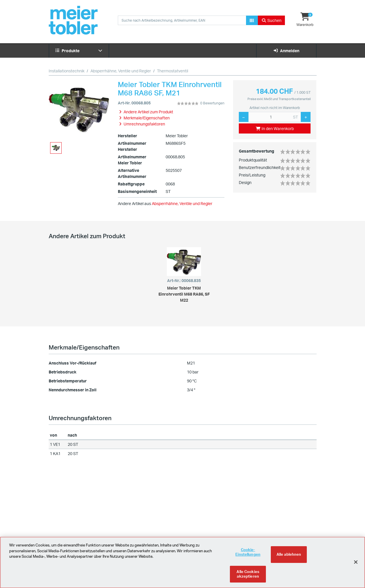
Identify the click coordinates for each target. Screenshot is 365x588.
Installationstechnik (67, 71)
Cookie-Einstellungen (248, 555)
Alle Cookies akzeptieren (248, 577)
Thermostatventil (173, 71)
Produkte (79, 51)
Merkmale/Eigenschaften (84, 347)
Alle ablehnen (289, 558)
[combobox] (182, 20)
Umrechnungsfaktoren (80, 418)
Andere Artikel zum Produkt (87, 236)
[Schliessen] (356, 565)
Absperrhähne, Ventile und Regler (121, 71)
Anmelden (286, 51)
